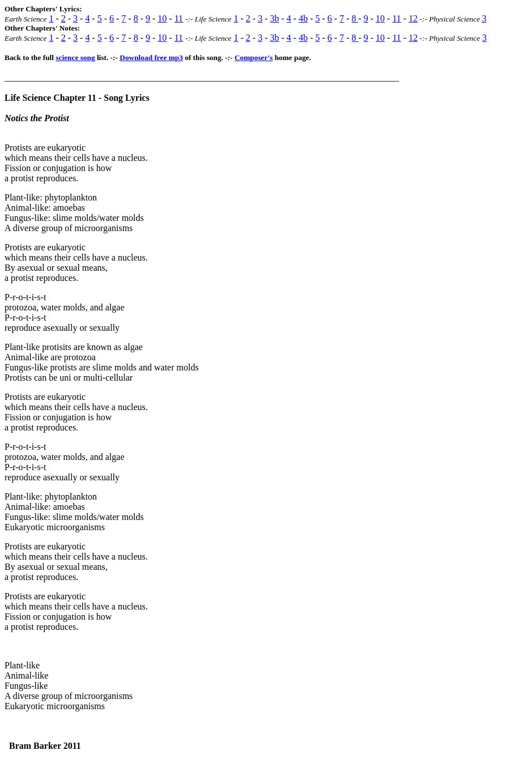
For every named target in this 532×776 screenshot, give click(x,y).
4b (303, 18)
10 (162, 18)
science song (75, 57)
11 (179, 18)
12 (413, 18)
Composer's (254, 57)
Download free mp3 (151, 57)
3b (274, 18)
